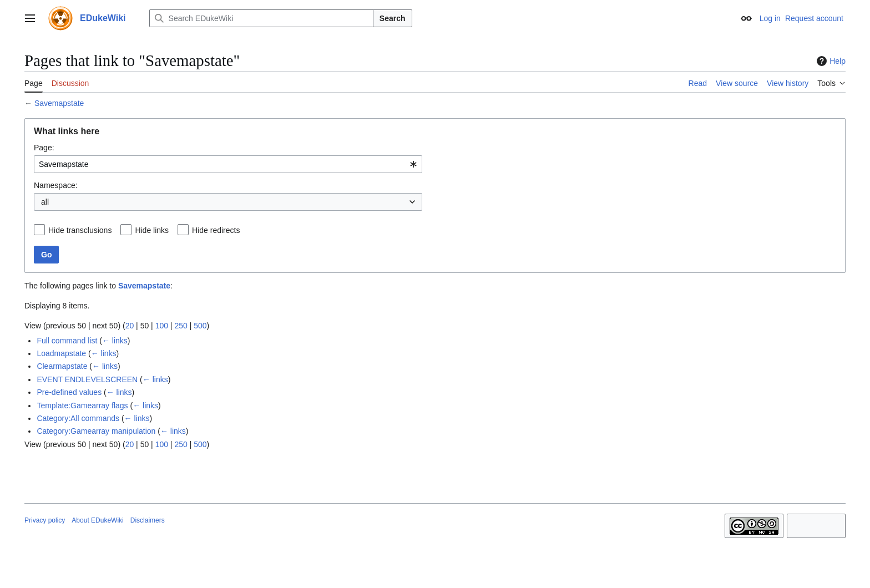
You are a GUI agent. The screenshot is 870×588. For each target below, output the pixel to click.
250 (181, 326)
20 (130, 326)
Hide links (152, 230)
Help (830, 61)
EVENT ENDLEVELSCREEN (87, 379)
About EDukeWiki (97, 520)
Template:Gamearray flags (82, 405)
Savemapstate (59, 103)
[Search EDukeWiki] (261, 18)
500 (200, 326)
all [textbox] (45, 202)
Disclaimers (148, 520)
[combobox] (228, 164)
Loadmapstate (61, 353)
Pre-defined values (69, 392)
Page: (44, 148)
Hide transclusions (80, 230)
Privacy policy (45, 520)
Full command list (67, 341)
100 (162, 326)
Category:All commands (78, 418)
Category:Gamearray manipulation (96, 431)
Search (393, 18)
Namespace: (56, 185)
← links (115, 341)
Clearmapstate (62, 366)
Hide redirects (216, 230)
